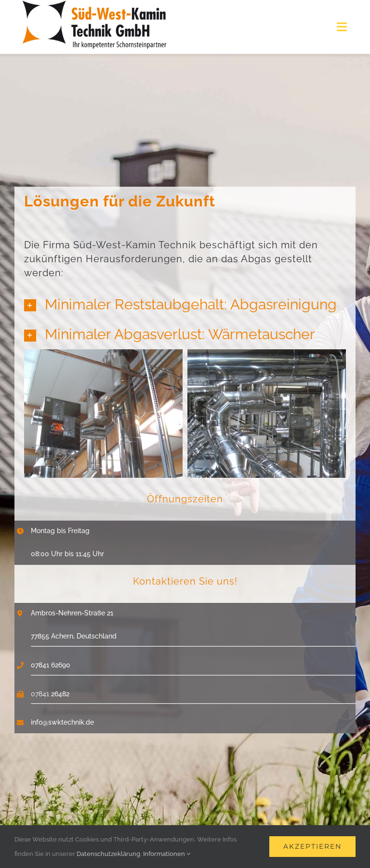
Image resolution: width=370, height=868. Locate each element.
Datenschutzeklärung (108, 854)
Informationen (167, 854)
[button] (185, 304)
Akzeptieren (312, 846)
